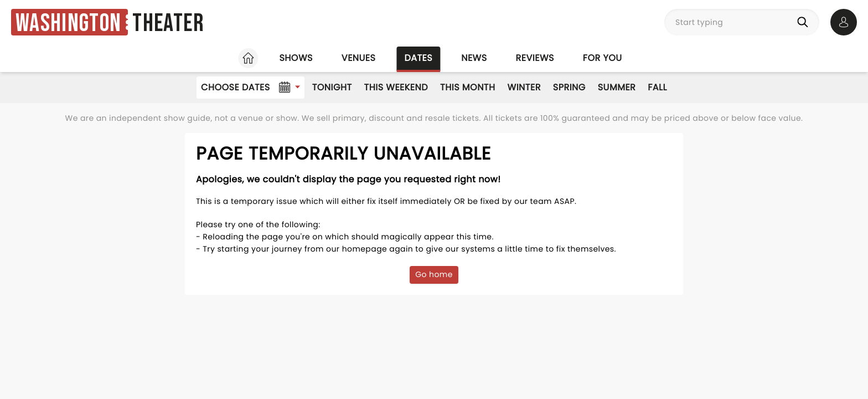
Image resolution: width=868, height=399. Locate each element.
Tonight (332, 87)
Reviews (535, 58)
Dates (418, 58)
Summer (617, 87)
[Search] (805, 22)
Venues (359, 58)
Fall (657, 87)
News (474, 58)
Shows (296, 58)
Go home (434, 274)
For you (603, 58)
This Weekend (396, 87)
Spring (569, 87)
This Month (467, 87)
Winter (524, 87)
